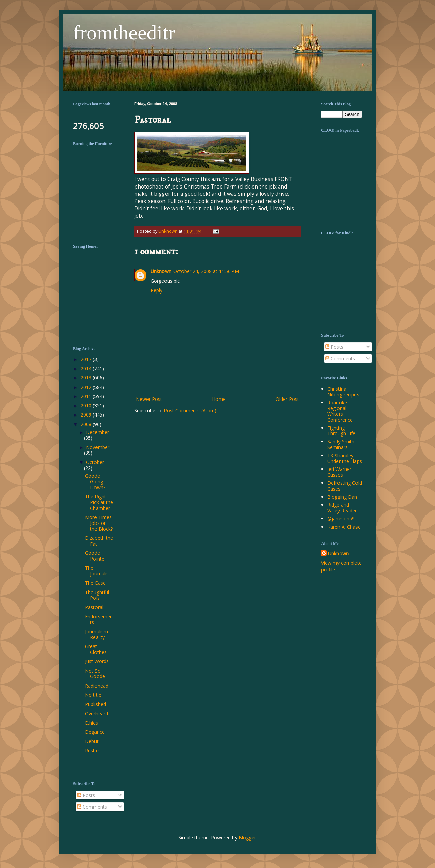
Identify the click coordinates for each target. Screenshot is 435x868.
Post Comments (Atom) (190, 411)
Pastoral (94, 607)
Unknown (161, 271)
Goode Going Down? (95, 482)
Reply (156, 290)
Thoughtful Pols (97, 595)
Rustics (93, 751)
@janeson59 (341, 519)
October (95, 462)
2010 (87, 405)
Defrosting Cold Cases (345, 486)
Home (219, 399)
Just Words (97, 661)
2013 (87, 378)
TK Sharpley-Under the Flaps (345, 458)
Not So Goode (95, 674)
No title (93, 695)
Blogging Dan (342, 497)
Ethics (91, 723)
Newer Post (149, 399)
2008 (87, 424)
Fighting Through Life (341, 431)
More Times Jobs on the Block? (99, 523)
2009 (87, 415)
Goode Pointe (95, 556)
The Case (95, 583)
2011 (87, 396)
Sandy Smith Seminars (341, 444)
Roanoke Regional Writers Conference (340, 411)
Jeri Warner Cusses (339, 472)
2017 (87, 359)
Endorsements (99, 619)
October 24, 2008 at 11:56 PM (206, 271)
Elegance (95, 732)
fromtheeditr (124, 33)
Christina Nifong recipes (343, 392)
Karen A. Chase (344, 527)
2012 (87, 387)
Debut (92, 741)
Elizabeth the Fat (99, 541)
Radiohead (97, 686)
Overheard (97, 714)
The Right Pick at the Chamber (99, 502)
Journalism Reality (97, 634)
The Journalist (98, 571)
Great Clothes (96, 649)
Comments (340, 359)
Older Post (287, 399)
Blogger (247, 838)
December (98, 432)
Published (95, 704)
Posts (334, 347)
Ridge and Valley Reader (342, 508)
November (98, 447)
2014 (87, 368)
